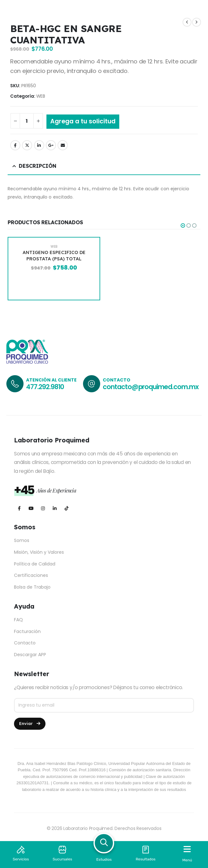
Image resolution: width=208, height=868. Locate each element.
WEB (41, 96)
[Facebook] (19, 509)
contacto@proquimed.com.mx (151, 387)
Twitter (27, 145)
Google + (51, 145)
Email (63, 145)
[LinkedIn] (55, 509)
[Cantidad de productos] (27, 121)
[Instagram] (43, 509)
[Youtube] (31, 509)
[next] (197, 22)
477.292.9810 (45, 387)
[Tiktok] (66, 509)
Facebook (15, 145)
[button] (183, 225)
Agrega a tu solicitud (83, 121)
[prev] (187, 22)
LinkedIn (39, 145)
